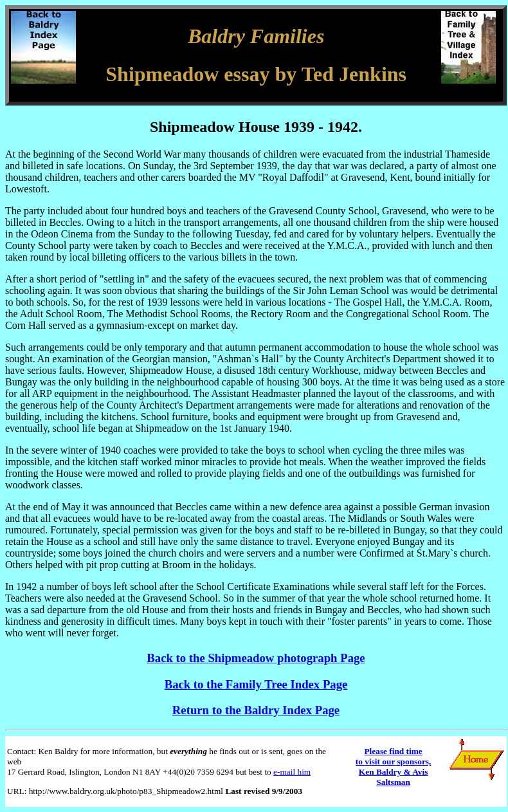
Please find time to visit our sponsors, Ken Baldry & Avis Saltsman (394, 767)
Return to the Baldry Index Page (256, 710)
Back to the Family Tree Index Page (256, 684)
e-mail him (292, 772)
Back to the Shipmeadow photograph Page (256, 658)
